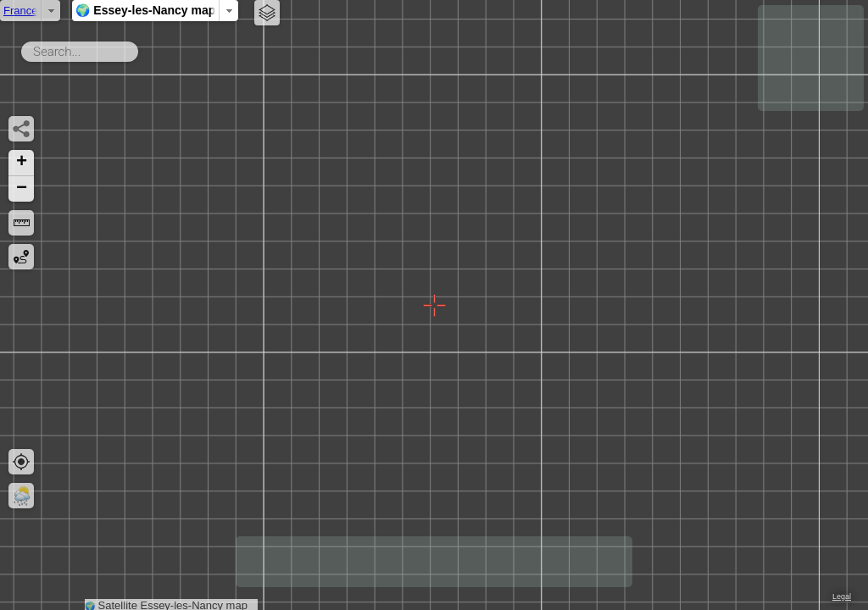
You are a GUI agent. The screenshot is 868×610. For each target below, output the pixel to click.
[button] (21, 163)
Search (141, 48)
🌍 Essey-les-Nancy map (354, 10)
